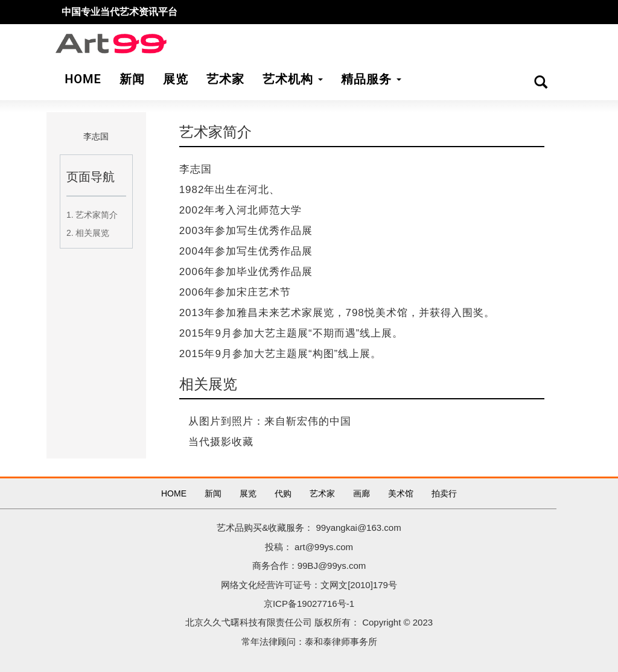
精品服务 (371, 79)
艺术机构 (293, 79)
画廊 (362, 493)
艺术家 (322, 493)
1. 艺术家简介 (92, 215)
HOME (174, 493)
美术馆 (401, 493)
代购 (283, 493)
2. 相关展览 (88, 233)
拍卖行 (444, 493)
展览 (248, 493)
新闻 (213, 493)
